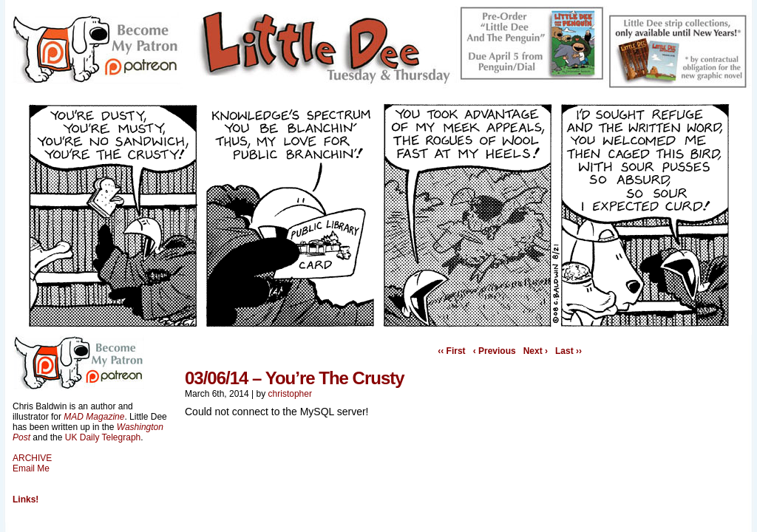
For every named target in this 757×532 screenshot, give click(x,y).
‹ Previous (495, 351)
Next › (536, 351)
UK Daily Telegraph (103, 437)
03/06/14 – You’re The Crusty (295, 378)
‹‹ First (451, 351)
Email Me (31, 468)
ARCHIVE (32, 458)
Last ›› (568, 351)
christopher (290, 394)
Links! (26, 499)
